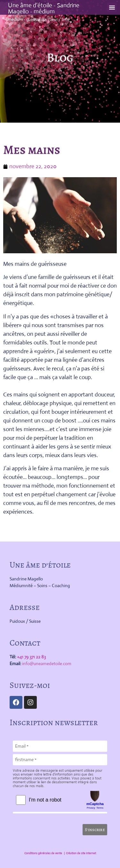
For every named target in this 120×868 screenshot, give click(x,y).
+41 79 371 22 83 (31, 657)
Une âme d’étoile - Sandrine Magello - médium (44, 8)
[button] (112, 7)
